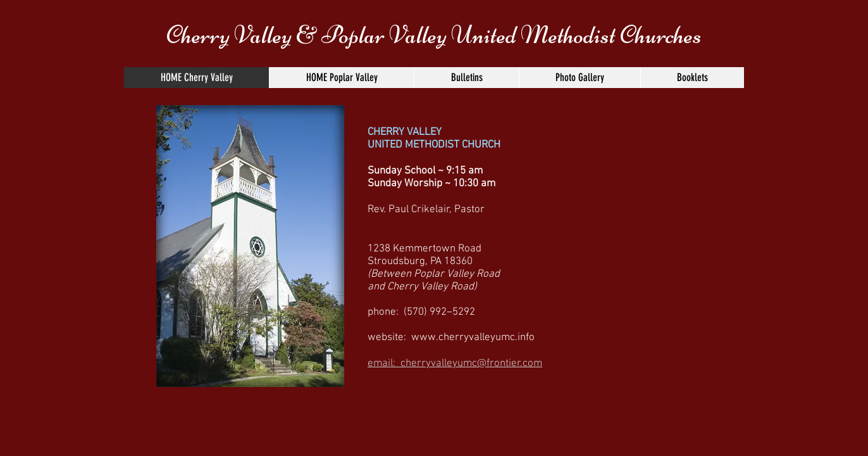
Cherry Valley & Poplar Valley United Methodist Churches (434, 35)
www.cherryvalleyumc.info (473, 338)
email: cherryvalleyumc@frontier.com (455, 364)
